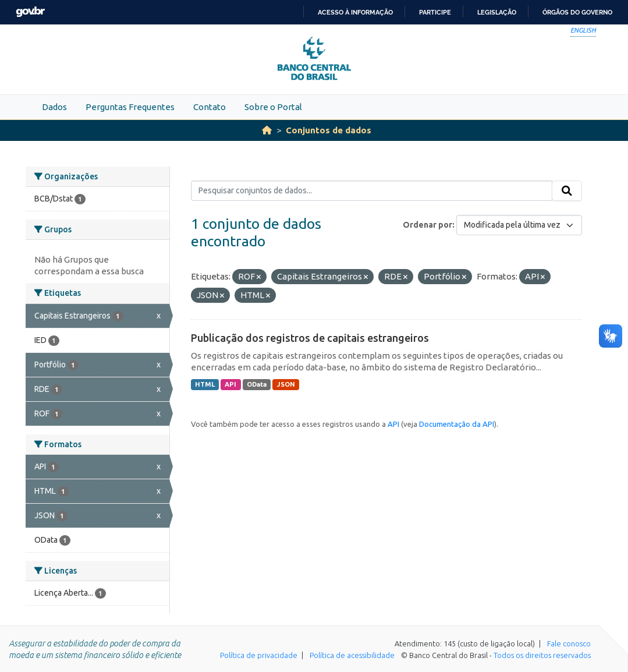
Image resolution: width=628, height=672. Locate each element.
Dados (54, 107)
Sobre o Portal (273, 107)
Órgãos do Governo (577, 12)
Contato (210, 107)
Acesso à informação (355, 12)
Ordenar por (427, 225)
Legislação (497, 12)
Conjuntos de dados (329, 130)
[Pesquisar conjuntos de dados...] (372, 191)
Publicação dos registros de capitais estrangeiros (310, 338)
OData (257, 384)
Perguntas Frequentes (130, 107)
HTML (205, 384)
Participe (435, 12)
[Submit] (567, 191)
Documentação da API (457, 424)
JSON (286, 384)
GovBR (30, 12)
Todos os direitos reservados (542, 655)
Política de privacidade (259, 655)
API (230, 384)
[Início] (267, 130)
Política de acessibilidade (352, 655)
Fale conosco (569, 643)
